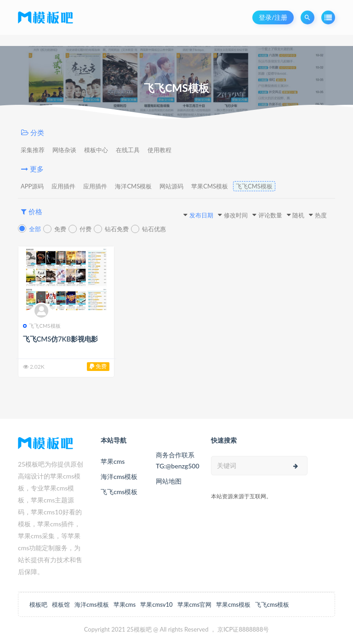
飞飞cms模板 (119, 492)
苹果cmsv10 (156, 604)
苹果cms (113, 461)
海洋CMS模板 (133, 186)
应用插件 (63, 186)
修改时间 (236, 215)
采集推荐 (33, 150)
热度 (321, 215)
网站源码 (171, 186)
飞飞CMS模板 (254, 186)
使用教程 (159, 150)
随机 (298, 215)
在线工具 (128, 150)
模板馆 (61, 604)
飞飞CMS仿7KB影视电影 (60, 339)
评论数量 (270, 215)
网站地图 (169, 481)
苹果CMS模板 (210, 186)
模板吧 (38, 604)
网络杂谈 (64, 150)
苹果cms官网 (195, 604)
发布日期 (201, 215)
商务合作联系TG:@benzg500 (176, 460)
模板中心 (96, 150)
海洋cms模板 (119, 476)
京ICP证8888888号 (243, 629)
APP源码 (32, 186)
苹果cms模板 (233, 604)
